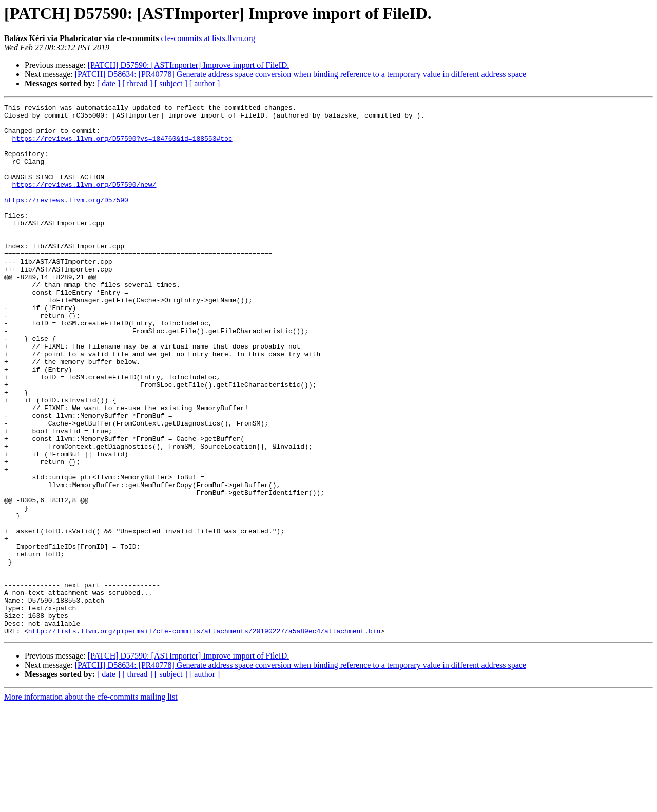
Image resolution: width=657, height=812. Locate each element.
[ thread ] (137, 83)
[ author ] (205, 83)
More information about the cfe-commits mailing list (91, 803)
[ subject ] (171, 83)
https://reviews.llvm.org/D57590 (66, 220)
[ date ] (109, 83)
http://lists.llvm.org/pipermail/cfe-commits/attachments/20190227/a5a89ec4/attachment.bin (204, 737)
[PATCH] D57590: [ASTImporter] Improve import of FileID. (189, 65)
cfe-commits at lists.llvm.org (208, 38)
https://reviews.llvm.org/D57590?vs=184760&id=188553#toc (122, 146)
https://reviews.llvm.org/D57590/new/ (84, 201)
